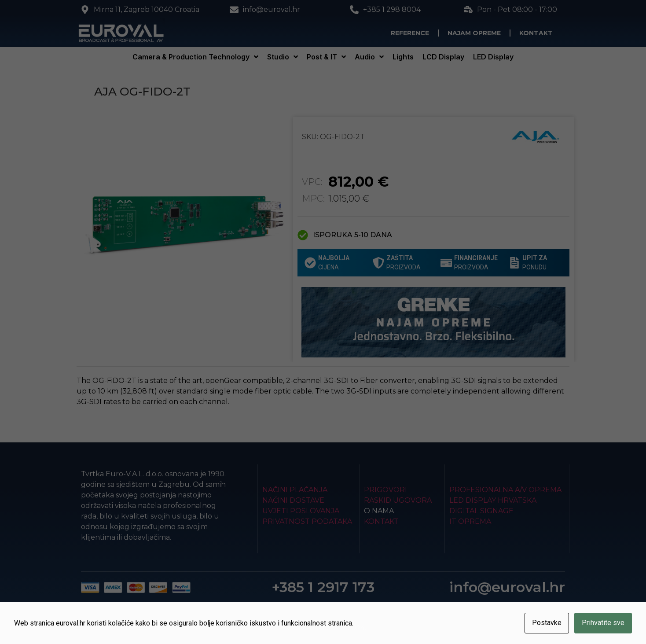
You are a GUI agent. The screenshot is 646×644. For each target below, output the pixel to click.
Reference (410, 33)
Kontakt (536, 33)
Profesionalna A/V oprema (505, 490)
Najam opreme (474, 33)
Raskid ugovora (398, 500)
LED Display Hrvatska (493, 500)
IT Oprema (470, 521)
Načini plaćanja (295, 490)
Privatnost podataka (307, 521)
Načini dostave (293, 500)
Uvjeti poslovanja (301, 511)
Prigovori (385, 490)
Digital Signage (481, 511)
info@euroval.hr (507, 587)
